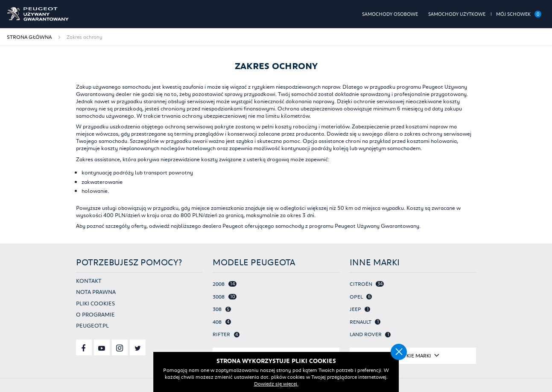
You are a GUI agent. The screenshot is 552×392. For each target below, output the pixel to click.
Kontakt (89, 280)
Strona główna (29, 37)
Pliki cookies (95, 303)
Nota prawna (96, 292)
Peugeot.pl (92, 325)
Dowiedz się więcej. (276, 383)
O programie (95, 314)
